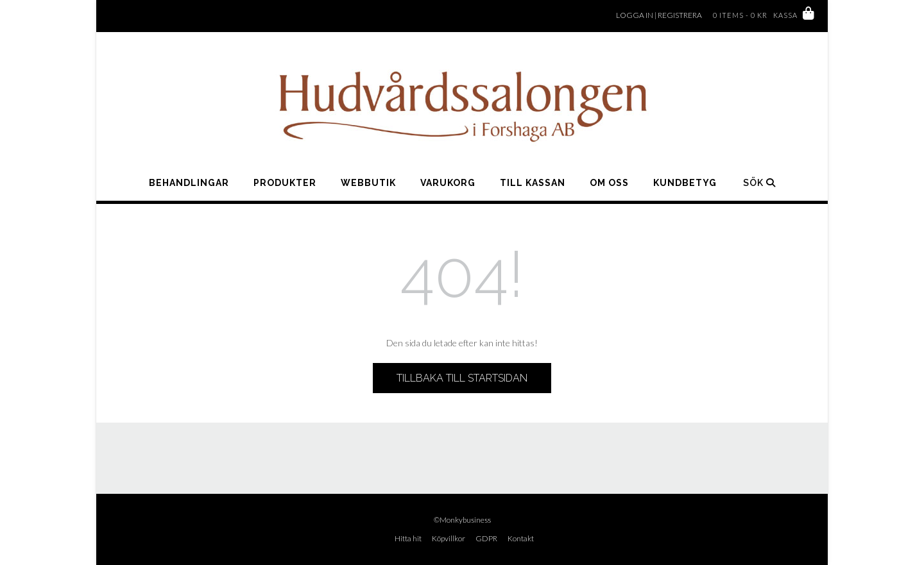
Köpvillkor (449, 539)
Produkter (285, 183)
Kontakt (521, 539)
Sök (759, 183)
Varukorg (448, 183)
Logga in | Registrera (659, 15)
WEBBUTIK (368, 183)
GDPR (486, 539)
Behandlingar (189, 183)
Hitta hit (408, 539)
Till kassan (533, 183)
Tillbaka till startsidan (462, 378)
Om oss (609, 183)
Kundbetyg (685, 183)
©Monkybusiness (462, 520)
